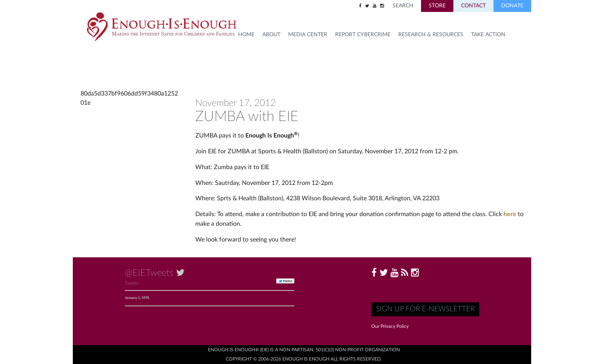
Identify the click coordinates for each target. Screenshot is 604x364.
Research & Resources (431, 35)
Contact (473, 6)
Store (437, 6)
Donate (512, 6)
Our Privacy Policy (390, 326)
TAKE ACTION (488, 35)
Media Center (308, 35)
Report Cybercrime (363, 35)
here (510, 214)
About (271, 35)
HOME (246, 35)
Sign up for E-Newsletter (425, 309)
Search (403, 6)
